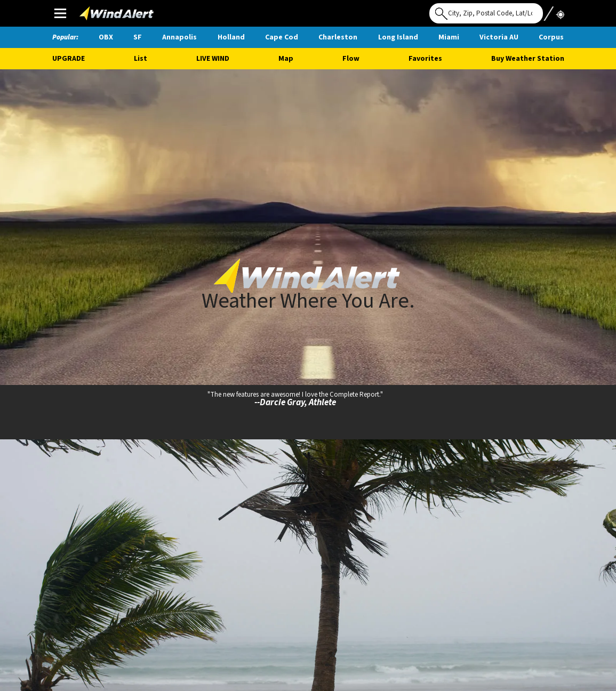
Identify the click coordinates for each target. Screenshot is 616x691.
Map (286, 59)
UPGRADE (69, 59)
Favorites (425, 59)
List (141, 59)
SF (138, 37)
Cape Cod (282, 37)
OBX (106, 37)
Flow (351, 59)
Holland (231, 37)
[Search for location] (486, 13)
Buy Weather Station (528, 59)
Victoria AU (499, 37)
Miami (449, 37)
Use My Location (554, 10)
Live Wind (213, 59)
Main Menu (60, 13)
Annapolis (179, 37)
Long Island (398, 37)
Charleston (338, 37)
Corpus (551, 37)
